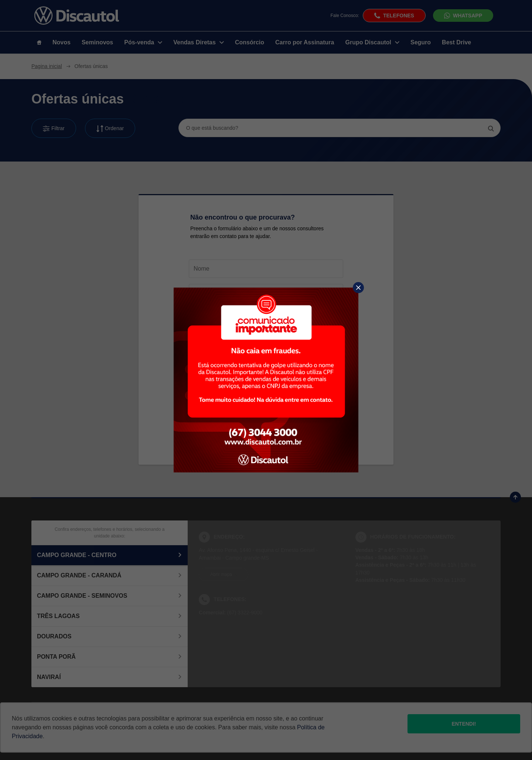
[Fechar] (358, 288)
